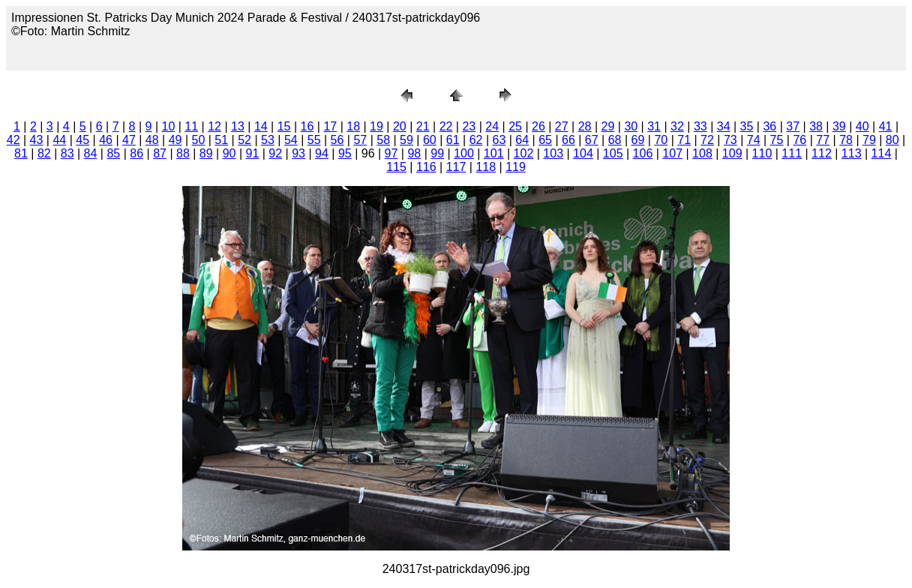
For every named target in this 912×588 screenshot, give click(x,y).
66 (568, 140)
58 (383, 140)
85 (113, 153)
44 (59, 140)
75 (777, 140)
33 (700, 126)
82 (44, 153)
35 (747, 126)
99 (437, 153)
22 (446, 126)
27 (562, 126)
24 (492, 126)
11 (191, 126)
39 (839, 126)
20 (400, 126)
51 (221, 140)
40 (862, 126)
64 (522, 140)
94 (322, 153)
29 (608, 126)
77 (823, 140)
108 (702, 153)
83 (67, 153)
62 (476, 140)
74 (754, 140)
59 (406, 140)
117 (456, 167)
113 (852, 153)
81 (21, 153)
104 (583, 153)
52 (244, 140)
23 (469, 126)
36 (769, 126)
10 (169, 126)
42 (13, 140)
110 (762, 153)
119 (516, 167)
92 (275, 153)
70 (661, 140)
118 (486, 167)
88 (183, 153)
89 (206, 153)
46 (106, 140)
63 (499, 140)
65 (545, 140)
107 (672, 153)
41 (886, 126)
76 (799, 140)
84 (91, 153)
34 (724, 126)
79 (869, 140)
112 (822, 153)
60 (430, 140)
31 (654, 126)
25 (515, 126)
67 (592, 140)
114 (882, 153)
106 (643, 153)
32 (677, 126)
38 (816, 126)
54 (291, 140)
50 (199, 140)
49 (175, 140)
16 (307, 126)
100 (464, 153)
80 (892, 140)
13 (238, 126)
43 (37, 140)
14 (261, 126)
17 (330, 126)
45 (82, 140)
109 (732, 153)
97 (391, 153)
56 (337, 140)
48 (152, 140)
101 (494, 153)
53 (268, 140)
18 (353, 126)
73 (730, 140)
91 (253, 153)
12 (214, 126)
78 (846, 140)
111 (792, 153)
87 (160, 153)
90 (229, 153)
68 (615, 140)
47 (129, 140)
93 (298, 153)
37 (793, 126)
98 (414, 153)
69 (638, 140)
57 (360, 140)
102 (524, 153)
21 (423, 126)
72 (707, 140)
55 (314, 140)
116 (426, 167)
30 (631, 126)
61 (453, 140)
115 (396, 167)
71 (684, 140)
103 (553, 153)
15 (284, 126)
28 (585, 126)
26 (538, 126)
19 (376, 126)
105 (613, 153)
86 (136, 153)
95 (345, 153)
